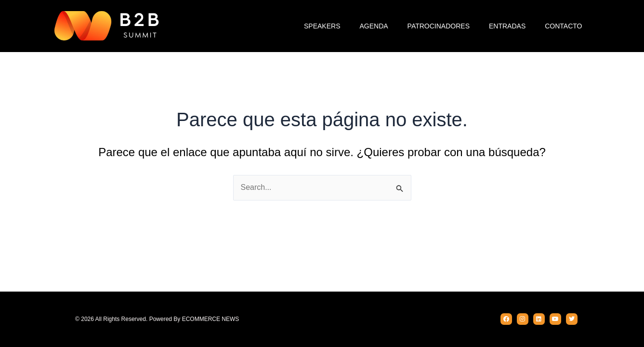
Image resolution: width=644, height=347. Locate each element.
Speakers (322, 26)
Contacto (563, 26)
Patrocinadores (439, 26)
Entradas (507, 26)
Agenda (374, 26)
